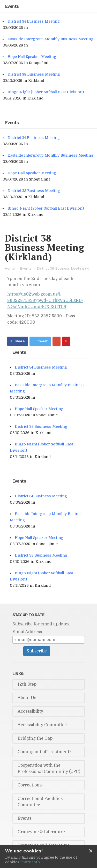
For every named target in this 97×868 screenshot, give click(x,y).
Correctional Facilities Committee (40, 802)
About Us (27, 698)
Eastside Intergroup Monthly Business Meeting (50, 39)
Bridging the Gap (35, 738)
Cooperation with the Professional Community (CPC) (49, 769)
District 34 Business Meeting (34, 21)
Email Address (27, 632)
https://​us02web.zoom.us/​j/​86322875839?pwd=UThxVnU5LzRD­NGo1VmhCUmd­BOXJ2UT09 (45, 301)
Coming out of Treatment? (44, 752)
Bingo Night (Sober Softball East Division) (46, 92)
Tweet (42, 341)
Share (20, 341)
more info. (31, 862)
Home (10, 268)
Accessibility (30, 711)
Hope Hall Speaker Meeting (32, 57)
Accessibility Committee (42, 725)
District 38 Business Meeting (34, 74)
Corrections (30, 785)
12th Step (27, 684)
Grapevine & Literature (41, 832)
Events (26, 268)
